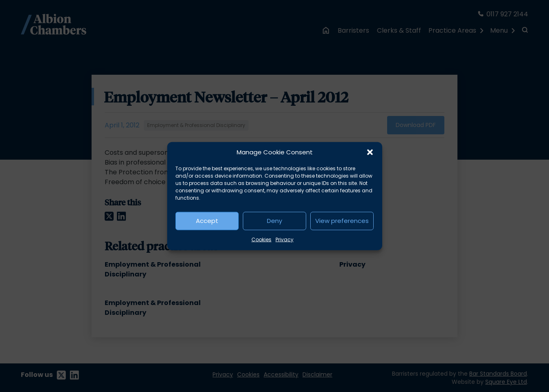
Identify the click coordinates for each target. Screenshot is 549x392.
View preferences (342, 221)
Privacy (285, 239)
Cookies (261, 239)
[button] (370, 152)
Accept (207, 221)
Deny (274, 221)
